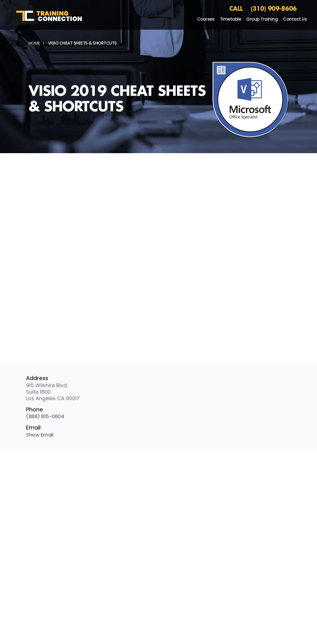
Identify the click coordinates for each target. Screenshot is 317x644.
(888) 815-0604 (45, 416)
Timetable (231, 19)
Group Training (262, 19)
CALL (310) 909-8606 (263, 8)
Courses (206, 19)
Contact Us (295, 19)
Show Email (40, 435)
